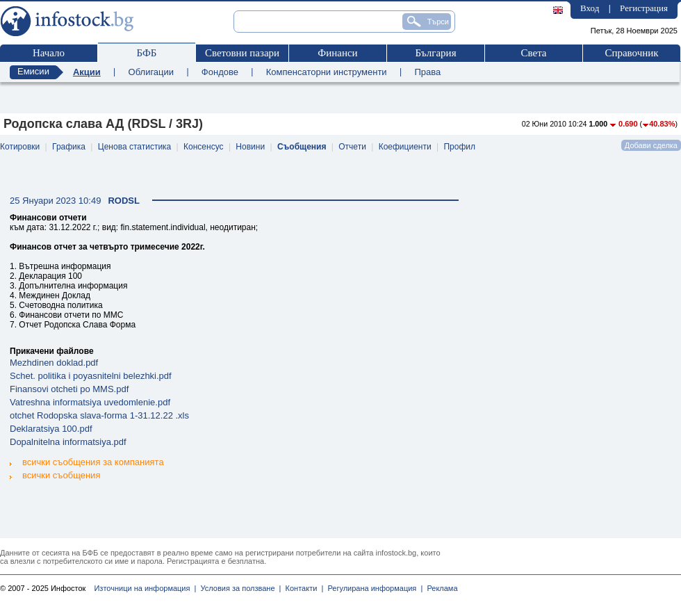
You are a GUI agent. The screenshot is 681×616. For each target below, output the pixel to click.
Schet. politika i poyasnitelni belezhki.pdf (91, 376)
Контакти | (302, 588)
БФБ (147, 53)
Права (427, 72)
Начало (49, 53)
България (435, 53)
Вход (590, 8)
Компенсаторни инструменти (327, 72)
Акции (87, 72)
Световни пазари (242, 53)
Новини (250, 147)
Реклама (440, 588)
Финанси (337, 53)
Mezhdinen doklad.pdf (54, 363)
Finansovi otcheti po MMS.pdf (69, 389)
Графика (69, 147)
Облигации (151, 72)
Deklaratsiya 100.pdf (51, 429)
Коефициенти (405, 147)
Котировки (20, 147)
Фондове (220, 72)
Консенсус (203, 147)
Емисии (33, 71)
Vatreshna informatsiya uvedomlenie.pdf (90, 402)
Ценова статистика (134, 147)
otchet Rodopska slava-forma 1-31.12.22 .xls (99, 415)
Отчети (352, 147)
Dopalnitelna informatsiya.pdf (68, 442)
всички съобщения (55, 475)
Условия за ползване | (238, 588)
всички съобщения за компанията (87, 462)
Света (533, 53)
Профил (459, 147)
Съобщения (302, 147)
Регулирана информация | (373, 588)
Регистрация (644, 8)
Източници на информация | (145, 588)
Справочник (631, 53)
